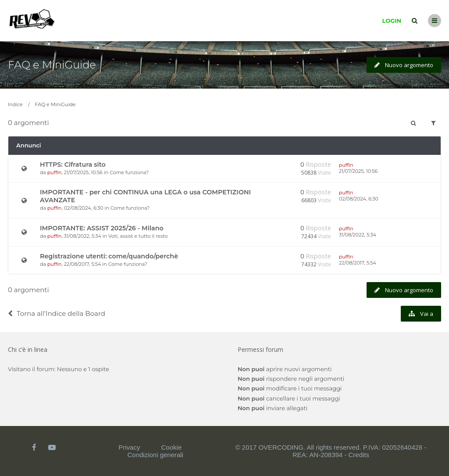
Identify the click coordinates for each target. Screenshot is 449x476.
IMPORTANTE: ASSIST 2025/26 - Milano (102, 228)
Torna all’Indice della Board (57, 313)
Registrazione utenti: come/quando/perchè (109, 256)
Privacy (129, 447)
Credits (359, 455)
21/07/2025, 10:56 (358, 171)
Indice (15, 104)
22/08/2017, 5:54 (358, 263)
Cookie (172, 447)
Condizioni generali (155, 455)
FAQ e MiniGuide (52, 65)
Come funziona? (129, 172)
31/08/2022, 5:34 (358, 235)
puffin (55, 172)
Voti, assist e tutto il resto (138, 236)
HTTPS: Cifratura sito (73, 165)
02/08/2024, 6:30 (359, 199)
